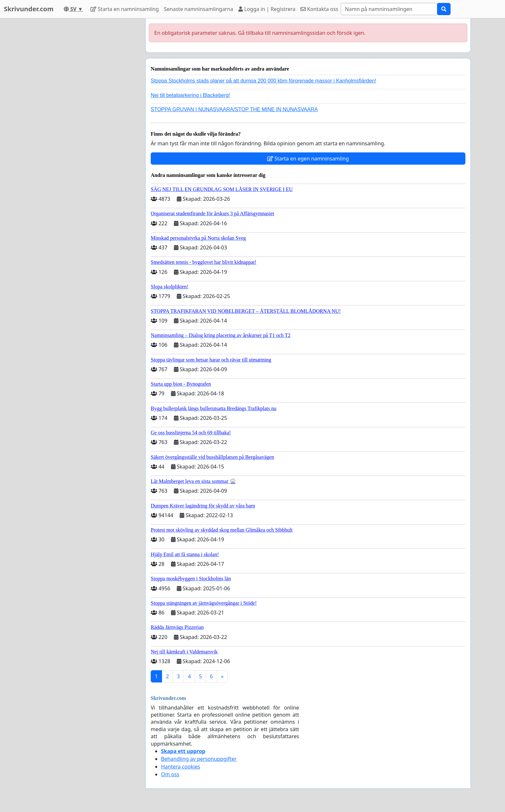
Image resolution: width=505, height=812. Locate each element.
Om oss (170, 774)
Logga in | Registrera (267, 9)
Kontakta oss (319, 9)
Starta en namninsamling (125, 9)
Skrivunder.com (29, 9)
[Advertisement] (82, 115)
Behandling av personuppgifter (199, 759)
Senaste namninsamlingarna (199, 9)
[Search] (389, 9)
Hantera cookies (181, 767)
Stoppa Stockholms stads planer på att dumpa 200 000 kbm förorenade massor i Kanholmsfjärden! (263, 81)
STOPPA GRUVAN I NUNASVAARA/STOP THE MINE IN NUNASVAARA (234, 109)
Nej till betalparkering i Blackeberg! (190, 95)
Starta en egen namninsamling (308, 159)
